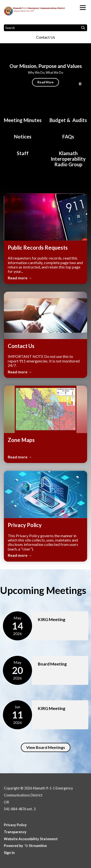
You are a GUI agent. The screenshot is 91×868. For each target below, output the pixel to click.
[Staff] (23, 151)
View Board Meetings (46, 747)
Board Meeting (52, 664)
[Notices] (23, 134)
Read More (45, 82)
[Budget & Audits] (68, 118)
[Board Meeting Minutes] (23, 118)
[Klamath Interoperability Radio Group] (68, 156)
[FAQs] (68, 134)
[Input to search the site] (45, 28)
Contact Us (46, 37)
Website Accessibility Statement (31, 839)
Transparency (15, 832)
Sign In (9, 853)
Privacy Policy (15, 825)
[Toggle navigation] (83, 8)
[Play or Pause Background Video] (80, 84)
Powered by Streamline (25, 846)
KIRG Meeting (52, 619)
